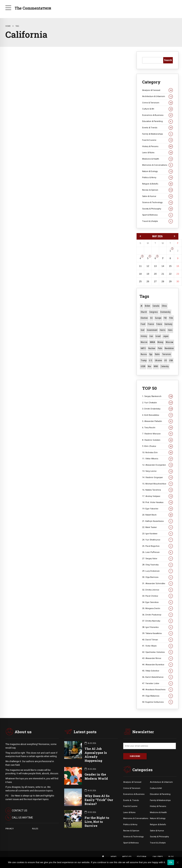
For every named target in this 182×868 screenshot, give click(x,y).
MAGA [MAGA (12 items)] (152, 342)
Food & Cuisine (157, 140)
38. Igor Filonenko (157, 627)
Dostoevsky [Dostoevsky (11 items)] (165, 312)
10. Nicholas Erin (157, 453)
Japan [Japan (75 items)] (166, 336)
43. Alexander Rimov (157, 658)
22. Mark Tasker (157, 527)
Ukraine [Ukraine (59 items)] (158, 360)
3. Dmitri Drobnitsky (157, 409)
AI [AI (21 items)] (142, 306)
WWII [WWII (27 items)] (156, 366)
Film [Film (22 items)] (171, 318)
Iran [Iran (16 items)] (151, 336)
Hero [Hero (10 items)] (170, 330)
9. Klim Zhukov (157, 446)
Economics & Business (157, 115)
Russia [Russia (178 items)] (144, 354)
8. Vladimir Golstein (157, 440)
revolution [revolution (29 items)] (169, 348)
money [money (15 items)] (160, 342)
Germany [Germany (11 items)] (168, 324)
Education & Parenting (157, 121)
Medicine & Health (157, 159)
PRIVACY (10, 829)
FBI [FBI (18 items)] (165, 318)
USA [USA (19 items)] (171, 360)
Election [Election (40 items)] (144, 318)
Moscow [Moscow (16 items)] (169, 342)
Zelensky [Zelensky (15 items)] (165, 366)
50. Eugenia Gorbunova (157, 702)
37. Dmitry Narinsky (157, 621)
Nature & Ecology (157, 171)
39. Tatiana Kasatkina (157, 633)
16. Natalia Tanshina (157, 490)
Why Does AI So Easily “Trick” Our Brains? (99, 800)
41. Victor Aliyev (157, 646)
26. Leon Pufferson (157, 552)
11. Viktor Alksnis (157, 459)
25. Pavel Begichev (157, 546)
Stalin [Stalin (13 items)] (157, 354)
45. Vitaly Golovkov (157, 671)
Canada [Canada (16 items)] (156, 306)
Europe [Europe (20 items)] (158, 318)
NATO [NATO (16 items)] (143, 348)
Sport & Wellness (157, 215)
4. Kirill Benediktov (157, 415)
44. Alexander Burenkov (157, 665)
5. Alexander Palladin (157, 421)
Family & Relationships (157, 134)
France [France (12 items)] (151, 324)
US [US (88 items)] (165, 360)
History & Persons (157, 146)
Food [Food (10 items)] (143, 324)
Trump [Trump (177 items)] (144, 360)
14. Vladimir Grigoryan (157, 477)
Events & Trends (157, 128)
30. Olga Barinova (157, 577)
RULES (35, 829)
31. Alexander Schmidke (157, 584)
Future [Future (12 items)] (159, 324)
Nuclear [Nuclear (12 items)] (152, 348)
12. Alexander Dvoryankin (157, 465)
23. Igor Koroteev (157, 534)
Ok (171, 862)
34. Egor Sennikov (157, 602)
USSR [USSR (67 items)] (143, 366)
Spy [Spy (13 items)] (151, 354)
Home (8, 26)
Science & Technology (157, 202)
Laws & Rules (157, 153)
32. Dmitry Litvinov (157, 590)
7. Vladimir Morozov (157, 434)
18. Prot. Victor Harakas (157, 502)
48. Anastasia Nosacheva (157, 690)
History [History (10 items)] (144, 336)
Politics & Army (157, 178)
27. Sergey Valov (157, 559)
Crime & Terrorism (157, 103)
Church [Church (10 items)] (144, 312)
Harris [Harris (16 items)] (163, 330)
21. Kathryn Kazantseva (157, 521)
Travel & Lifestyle (157, 221)
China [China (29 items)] (164, 306)
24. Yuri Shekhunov (157, 540)
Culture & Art (157, 109)
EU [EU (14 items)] (151, 318)
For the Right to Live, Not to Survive (97, 822)
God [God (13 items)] (142, 330)
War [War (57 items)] (149, 366)
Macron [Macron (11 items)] (144, 342)
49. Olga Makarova (157, 696)
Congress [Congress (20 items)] (154, 312)
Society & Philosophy (157, 209)
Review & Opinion (157, 190)
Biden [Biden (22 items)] (147, 306)
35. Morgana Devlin (157, 608)
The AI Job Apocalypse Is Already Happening (96, 755)
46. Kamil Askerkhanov (157, 677)
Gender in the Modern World (96, 776)
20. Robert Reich (157, 515)
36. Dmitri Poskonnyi (157, 615)
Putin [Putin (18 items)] (160, 348)
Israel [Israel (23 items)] (158, 336)
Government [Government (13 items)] (152, 330)
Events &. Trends (131, 800)
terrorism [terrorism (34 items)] (166, 354)
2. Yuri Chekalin (157, 403)
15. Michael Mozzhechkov (157, 484)
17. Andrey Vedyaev (157, 496)
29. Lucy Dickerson (157, 571)
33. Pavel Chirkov (157, 596)
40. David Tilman (157, 640)
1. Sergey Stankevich (157, 396)
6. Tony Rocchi (157, 428)
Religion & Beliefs (157, 184)
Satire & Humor (157, 196)
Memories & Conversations (157, 165)
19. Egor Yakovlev (157, 509)
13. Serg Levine (157, 471)
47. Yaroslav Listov (157, 683)
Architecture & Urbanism (157, 96)
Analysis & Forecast (157, 90)
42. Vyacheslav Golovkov (157, 652)
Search (168, 60)
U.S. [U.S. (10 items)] (151, 360)
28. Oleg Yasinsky (157, 565)
